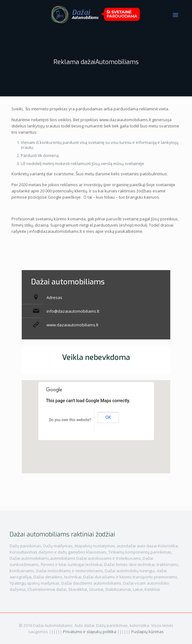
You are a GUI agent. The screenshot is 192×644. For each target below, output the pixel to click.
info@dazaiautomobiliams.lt (73, 311)
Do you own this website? (70, 420)
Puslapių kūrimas (147, 632)
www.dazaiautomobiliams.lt (72, 325)
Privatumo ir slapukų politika (90, 632)
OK (108, 417)
